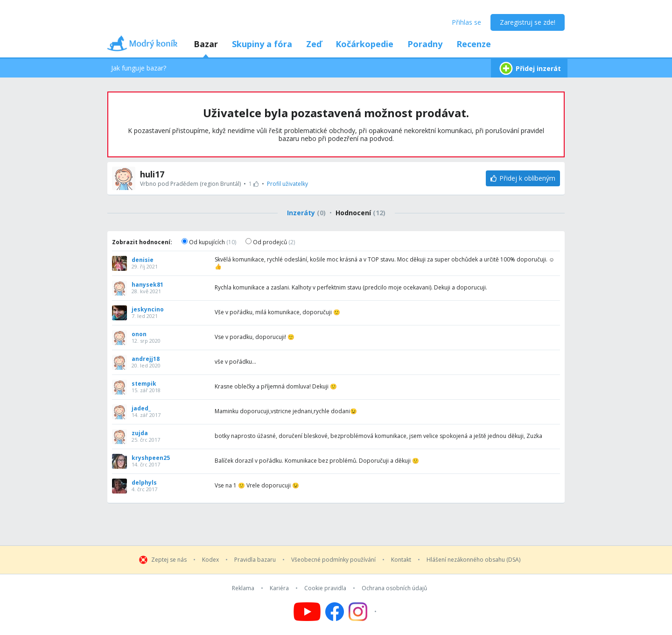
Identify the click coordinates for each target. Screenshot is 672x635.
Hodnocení (360, 213)
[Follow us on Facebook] (335, 612)
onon (139, 334)
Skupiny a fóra (262, 44)
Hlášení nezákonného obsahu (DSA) (473, 560)
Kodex (210, 560)
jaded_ (141, 409)
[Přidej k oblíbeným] (523, 178)
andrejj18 (146, 359)
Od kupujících (209, 242)
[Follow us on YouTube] (307, 612)
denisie (143, 260)
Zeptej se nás (169, 560)
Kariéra (279, 588)
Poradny (425, 44)
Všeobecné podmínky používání (333, 560)
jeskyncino (148, 310)
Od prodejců (270, 242)
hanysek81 (147, 285)
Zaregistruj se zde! (528, 22)
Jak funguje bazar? (139, 68)
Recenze (474, 44)
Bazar (206, 44)
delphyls (144, 483)
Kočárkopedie (364, 44)
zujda (140, 433)
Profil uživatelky (287, 184)
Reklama (243, 588)
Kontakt (401, 560)
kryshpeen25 (151, 458)
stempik (144, 384)
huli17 (152, 174)
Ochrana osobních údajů (394, 588)
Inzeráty (306, 213)
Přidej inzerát (529, 68)
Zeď (314, 44)
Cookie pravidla (325, 588)
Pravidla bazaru (255, 560)
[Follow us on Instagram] (364, 612)
